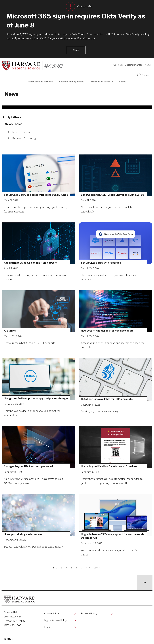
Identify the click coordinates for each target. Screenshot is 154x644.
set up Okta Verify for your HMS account (50, 38)
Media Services (21, 132)
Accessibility (51, 614)
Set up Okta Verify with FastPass (101, 263)
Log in (48, 627)
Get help (118, 65)
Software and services (41, 82)
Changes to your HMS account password (28, 466)
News (148, 65)
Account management (71, 82)
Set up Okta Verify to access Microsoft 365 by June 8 (36, 195)
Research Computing (24, 138)
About (122, 82)
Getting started (134, 65)
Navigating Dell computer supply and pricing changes (36, 398)
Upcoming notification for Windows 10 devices (109, 466)
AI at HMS (10, 331)
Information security (101, 82)
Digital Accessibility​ (55, 620)
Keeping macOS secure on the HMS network (30, 263)
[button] (76, 50)
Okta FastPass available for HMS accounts (107, 399)
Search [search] (143, 75)
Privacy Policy (89, 614)
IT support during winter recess (23, 534)
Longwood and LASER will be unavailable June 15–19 (112, 195)
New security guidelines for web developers (107, 331)
